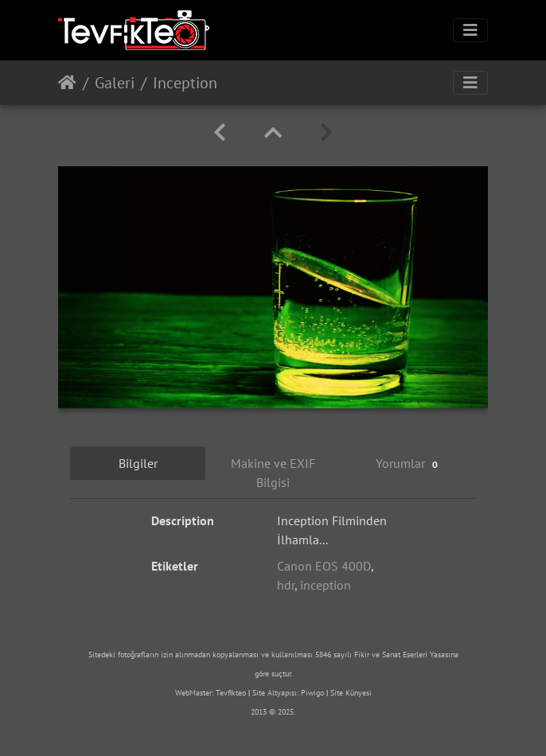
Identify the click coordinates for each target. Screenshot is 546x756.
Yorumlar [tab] (409, 464)
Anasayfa (67, 83)
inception (326, 585)
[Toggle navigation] (470, 30)
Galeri (115, 83)
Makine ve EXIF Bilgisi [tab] (273, 473)
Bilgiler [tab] (138, 463)
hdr (286, 585)
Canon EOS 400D (324, 566)
